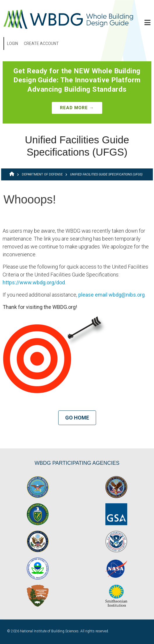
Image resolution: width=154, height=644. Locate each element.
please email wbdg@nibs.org (111, 295)
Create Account (41, 43)
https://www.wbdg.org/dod (34, 282)
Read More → (77, 108)
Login (13, 43)
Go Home (77, 418)
